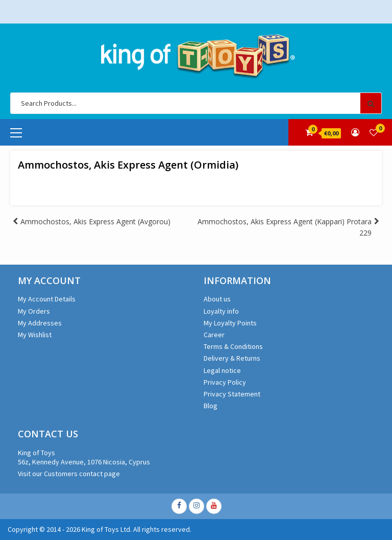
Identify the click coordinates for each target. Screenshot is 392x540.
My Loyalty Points (230, 323)
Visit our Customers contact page (69, 474)
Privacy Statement (232, 394)
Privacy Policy (225, 382)
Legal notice (222, 370)
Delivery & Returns (232, 358)
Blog (211, 406)
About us (217, 299)
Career (214, 335)
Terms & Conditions (233, 346)
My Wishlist (35, 335)
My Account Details (47, 299)
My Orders (34, 311)
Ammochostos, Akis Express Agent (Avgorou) (95, 221)
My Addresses (40, 323)
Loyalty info (221, 311)
